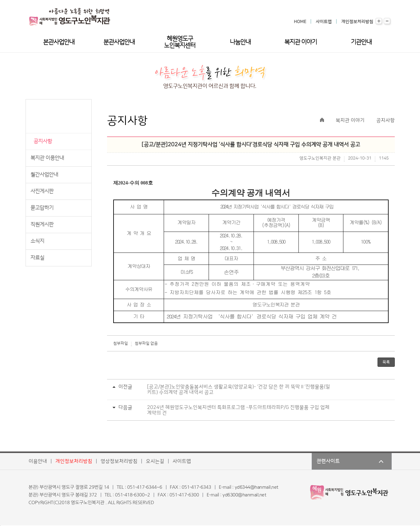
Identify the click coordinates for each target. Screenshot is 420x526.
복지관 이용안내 (47, 158)
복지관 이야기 (301, 42)
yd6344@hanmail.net (257, 487)
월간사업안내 (44, 175)
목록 (386, 362)
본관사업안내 (59, 42)
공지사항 (43, 141)
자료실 (37, 258)
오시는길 (155, 461)
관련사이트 (328, 461)
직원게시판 (42, 225)
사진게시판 (42, 191)
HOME (300, 22)
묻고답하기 (42, 208)
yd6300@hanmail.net (244, 495)
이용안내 (38, 461)
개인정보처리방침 (357, 22)
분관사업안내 (119, 42)
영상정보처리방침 (119, 461)
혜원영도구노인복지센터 (180, 42)
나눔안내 (240, 42)
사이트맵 (324, 22)
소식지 (37, 241)
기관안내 (361, 42)
